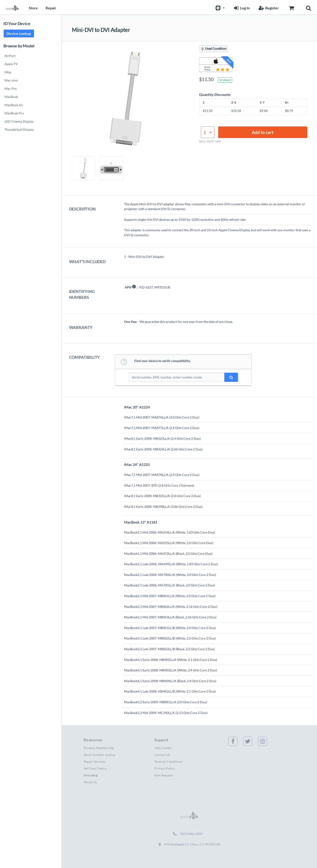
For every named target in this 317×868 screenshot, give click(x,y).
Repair (51, 8)
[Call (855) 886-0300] (189, 834)
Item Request (164, 775)
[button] (219, 7)
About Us (90, 782)
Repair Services (95, 761)
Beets (91, 775)
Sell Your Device (95, 768)
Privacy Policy (165, 768)
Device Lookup (19, 33)
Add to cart (263, 132)
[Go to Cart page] (291, 7)
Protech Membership (99, 748)
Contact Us (162, 755)
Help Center (163, 748)
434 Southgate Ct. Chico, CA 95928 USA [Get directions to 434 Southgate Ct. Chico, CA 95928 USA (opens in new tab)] (189, 844)
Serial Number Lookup (100, 755)
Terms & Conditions (168, 761)
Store (33, 8)
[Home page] (12, 7)
